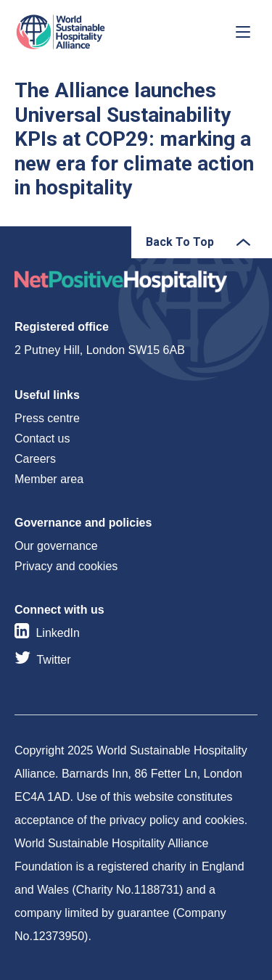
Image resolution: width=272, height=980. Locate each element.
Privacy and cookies (66, 566)
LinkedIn (58, 633)
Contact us (42, 438)
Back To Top (180, 242)
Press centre (47, 418)
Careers (35, 459)
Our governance (56, 546)
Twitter (53, 660)
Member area (49, 479)
